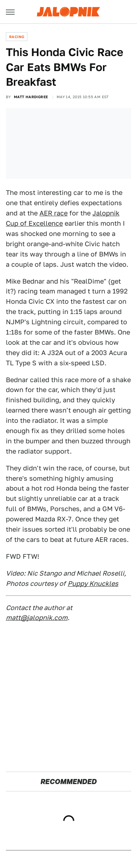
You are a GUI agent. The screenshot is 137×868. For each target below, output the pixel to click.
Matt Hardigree (31, 97)
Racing (17, 37)
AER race (54, 213)
